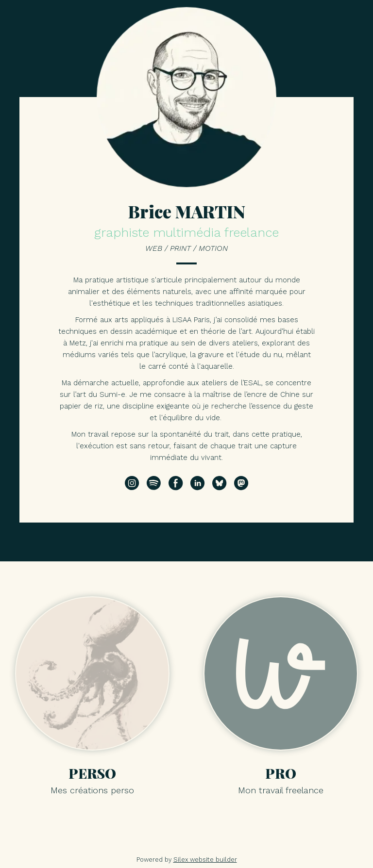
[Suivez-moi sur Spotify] (154, 483)
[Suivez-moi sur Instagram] (132, 483)
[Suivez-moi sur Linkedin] (198, 483)
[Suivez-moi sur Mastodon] (241, 483)
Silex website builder (205, 860)
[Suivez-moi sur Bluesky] (220, 483)
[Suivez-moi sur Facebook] (176, 483)
